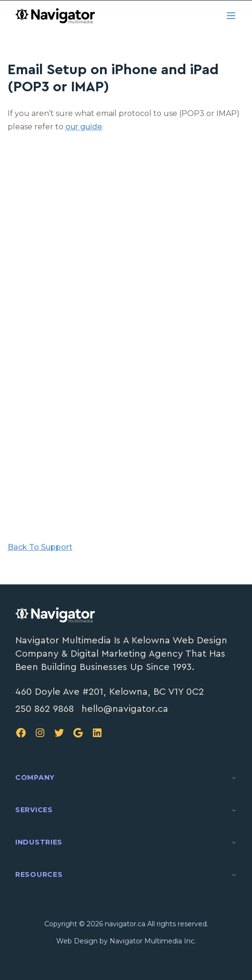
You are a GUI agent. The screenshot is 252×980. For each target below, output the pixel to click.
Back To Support (40, 547)
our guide (84, 127)
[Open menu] (231, 16)
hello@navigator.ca (125, 709)
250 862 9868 (45, 709)
